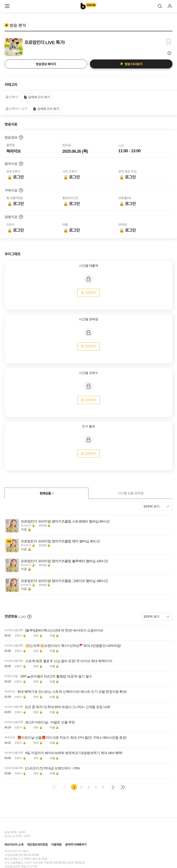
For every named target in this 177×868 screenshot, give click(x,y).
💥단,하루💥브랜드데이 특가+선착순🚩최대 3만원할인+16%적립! (73, 646)
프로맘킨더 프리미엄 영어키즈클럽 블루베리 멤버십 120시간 (64, 561)
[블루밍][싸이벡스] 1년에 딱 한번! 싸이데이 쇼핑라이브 (64, 630)
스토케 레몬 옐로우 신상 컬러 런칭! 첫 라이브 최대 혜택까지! (69, 661)
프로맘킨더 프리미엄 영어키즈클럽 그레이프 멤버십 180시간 (64, 581)
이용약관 (56, 845)
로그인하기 (88, 293)
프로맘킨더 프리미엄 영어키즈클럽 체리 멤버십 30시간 (60, 541)
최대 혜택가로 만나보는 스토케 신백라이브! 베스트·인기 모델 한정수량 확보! (72, 692)
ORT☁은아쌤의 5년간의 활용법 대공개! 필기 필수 (56, 676)
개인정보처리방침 (37, 845)
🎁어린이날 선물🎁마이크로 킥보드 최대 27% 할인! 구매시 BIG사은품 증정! (72, 737)
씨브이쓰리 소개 (14, 845)
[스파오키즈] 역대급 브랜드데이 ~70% (52, 768)
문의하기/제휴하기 (76, 845)
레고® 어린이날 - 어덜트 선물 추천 (50, 722)
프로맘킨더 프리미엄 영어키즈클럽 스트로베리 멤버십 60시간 (65, 521)
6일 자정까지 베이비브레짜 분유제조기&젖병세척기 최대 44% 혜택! (74, 753)
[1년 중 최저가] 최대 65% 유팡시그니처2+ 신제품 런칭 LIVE (68, 707)
